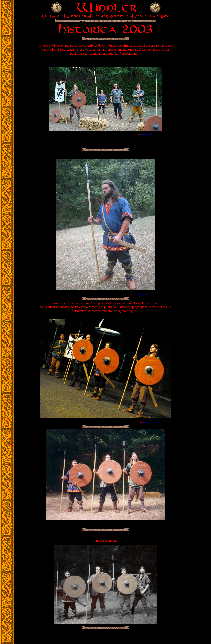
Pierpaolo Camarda (140, 294)
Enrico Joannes (147, 135)
